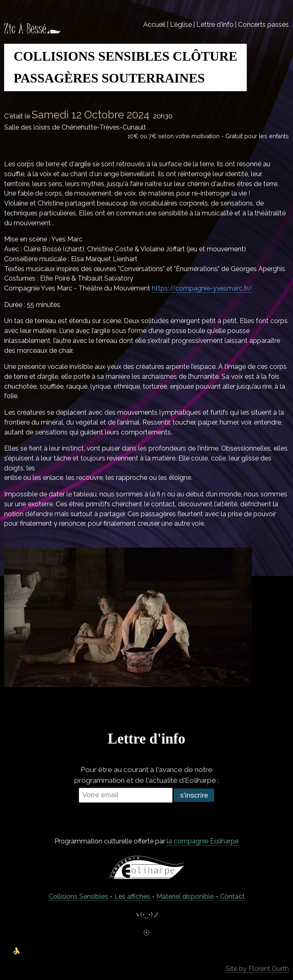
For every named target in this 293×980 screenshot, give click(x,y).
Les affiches (132, 896)
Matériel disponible (185, 896)
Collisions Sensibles (78, 896)
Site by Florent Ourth (257, 969)
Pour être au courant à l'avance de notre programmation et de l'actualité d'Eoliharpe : (147, 775)
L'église (181, 25)
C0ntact (232, 896)
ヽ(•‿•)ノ (146, 915)
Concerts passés (263, 25)
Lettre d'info (215, 25)
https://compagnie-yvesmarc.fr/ (202, 288)
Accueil (154, 25)
